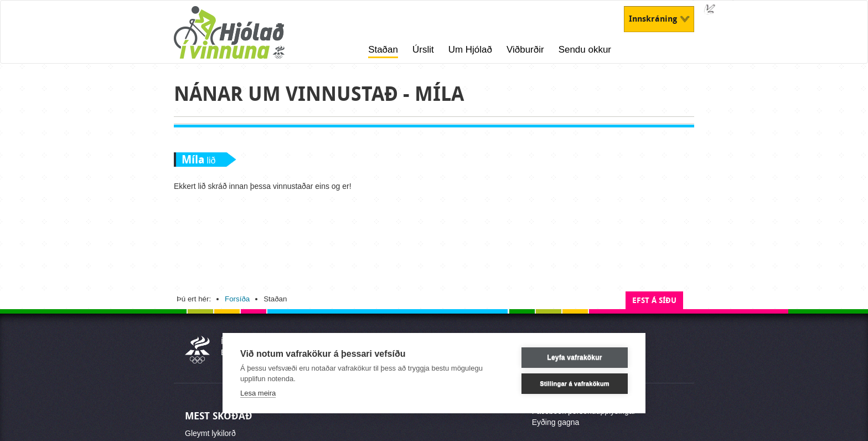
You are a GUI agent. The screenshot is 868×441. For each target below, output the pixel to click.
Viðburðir (525, 50)
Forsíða (237, 299)
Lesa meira (258, 393)
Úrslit (423, 50)
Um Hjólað (470, 50)
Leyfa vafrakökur (574, 357)
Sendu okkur (585, 50)
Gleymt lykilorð (210, 433)
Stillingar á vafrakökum (575, 383)
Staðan (383, 50)
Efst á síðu (654, 301)
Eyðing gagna (556, 422)
